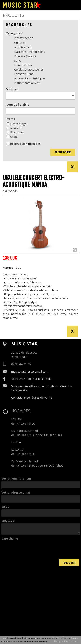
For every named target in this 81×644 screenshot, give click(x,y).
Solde (12, 137)
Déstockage (17, 124)
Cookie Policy (40, 642)
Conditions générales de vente (32, 398)
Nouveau (14, 128)
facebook (44, 379)
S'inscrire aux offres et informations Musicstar (42, 386)
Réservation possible (25, 144)
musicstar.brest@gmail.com (30, 371)
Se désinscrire (19, 390)
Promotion (16, 132)
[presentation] (32, 549)
